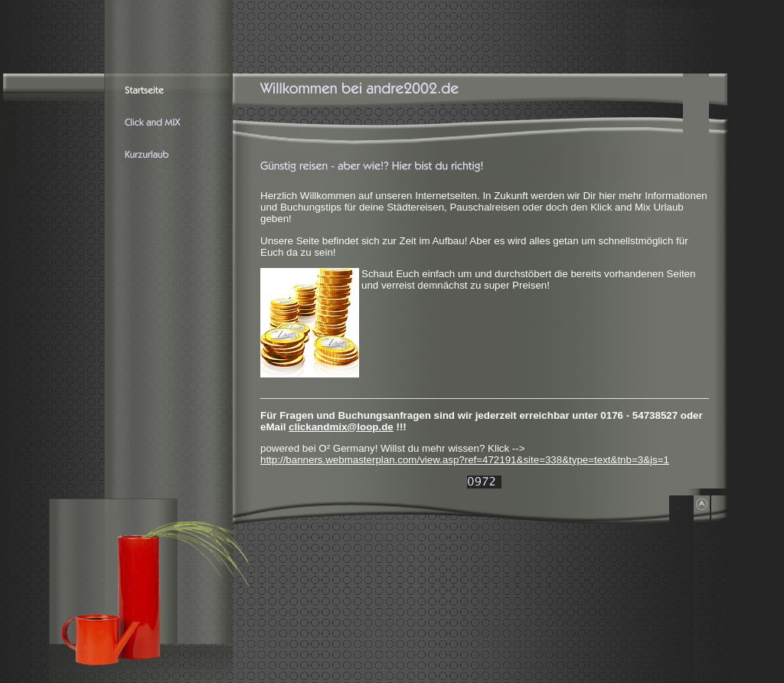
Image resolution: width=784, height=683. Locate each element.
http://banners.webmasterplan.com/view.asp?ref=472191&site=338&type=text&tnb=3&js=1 (465, 460)
